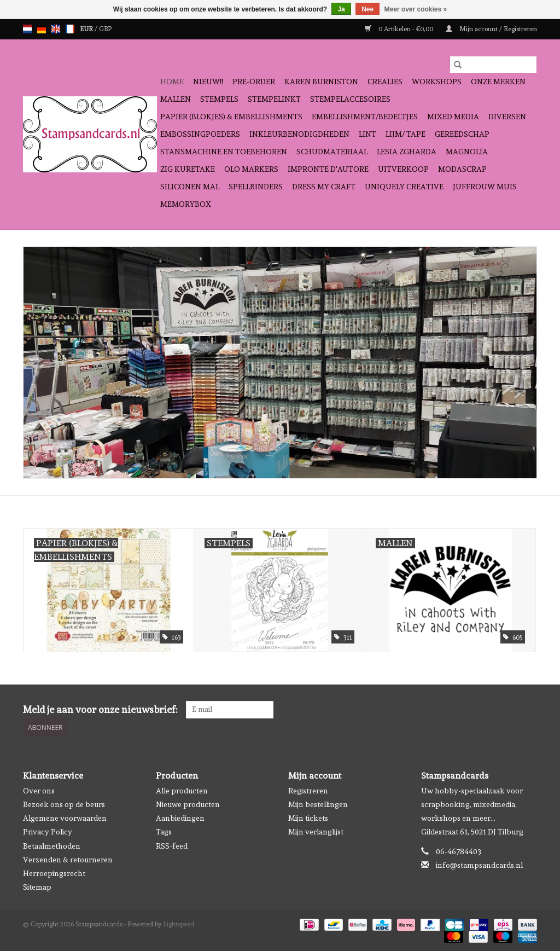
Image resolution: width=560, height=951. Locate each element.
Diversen (507, 117)
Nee (367, 9)
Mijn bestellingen (318, 804)
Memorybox (186, 204)
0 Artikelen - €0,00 (400, 29)
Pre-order (254, 82)
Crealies (385, 82)
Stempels (219, 99)
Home (172, 82)
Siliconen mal (190, 187)
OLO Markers (251, 169)
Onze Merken (498, 82)
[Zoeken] (493, 65)
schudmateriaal (332, 152)
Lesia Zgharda (407, 152)
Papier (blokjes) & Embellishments (231, 117)
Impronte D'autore (328, 169)
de (42, 29)
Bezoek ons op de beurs (64, 804)
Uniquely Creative (404, 187)
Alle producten (182, 791)
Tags (164, 832)
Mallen (176, 99)
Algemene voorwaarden (65, 818)
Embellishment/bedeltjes (365, 117)
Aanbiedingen (180, 818)
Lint (367, 134)
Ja (341, 9)
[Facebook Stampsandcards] (509, 710)
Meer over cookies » (416, 9)
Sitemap (37, 887)
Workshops (437, 82)
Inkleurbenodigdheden (299, 134)
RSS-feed (172, 846)
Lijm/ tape (406, 134)
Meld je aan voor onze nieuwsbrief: (100, 709)
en (56, 29)
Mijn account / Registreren (491, 29)
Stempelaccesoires (350, 99)
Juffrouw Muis (485, 187)
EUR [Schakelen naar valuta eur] (87, 29)
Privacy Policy (48, 832)
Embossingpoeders (200, 134)
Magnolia (467, 152)
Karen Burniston (321, 82)
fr (70, 29)
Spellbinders (256, 187)
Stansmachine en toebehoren (224, 152)
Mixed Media (453, 117)
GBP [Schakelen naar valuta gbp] (105, 29)
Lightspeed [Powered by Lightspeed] (179, 924)
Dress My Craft (324, 187)
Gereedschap (462, 134)
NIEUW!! (208, 82)
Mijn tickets (308, 818)
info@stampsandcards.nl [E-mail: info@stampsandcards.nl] (479, 865)
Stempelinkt (274, 99)
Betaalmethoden (52, 846)
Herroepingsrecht (54, 873)
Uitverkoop (403, 169)
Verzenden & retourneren (68, 860)
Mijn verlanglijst (316, 832)
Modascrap (462, 169)
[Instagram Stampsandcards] (528, 710)
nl (27, 29)
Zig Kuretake (188, 169)
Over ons (39, 791)
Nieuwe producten (188, 804)
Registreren (308, 791)
